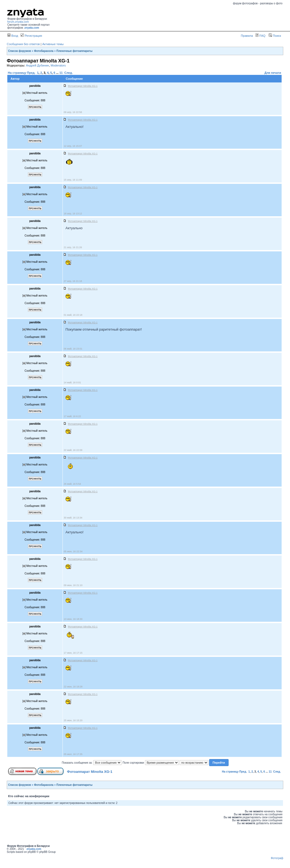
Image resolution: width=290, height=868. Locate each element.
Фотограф (277, 858)
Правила (247, 36)
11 (61, 73)
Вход (13, 36)
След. (69, 73)
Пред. (31, 73)
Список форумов (20, 51)
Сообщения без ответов (23, 44)
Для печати (273, 73)
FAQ (260, 36)
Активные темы (53, 44)
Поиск (275, 36)
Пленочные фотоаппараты (75, 51)
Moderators (58, 65)
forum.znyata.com (18, 22)
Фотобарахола (44, 51)
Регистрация (31, 36)
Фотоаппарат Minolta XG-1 (90, 772)
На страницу (17, 73)
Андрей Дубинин (37, 65)
